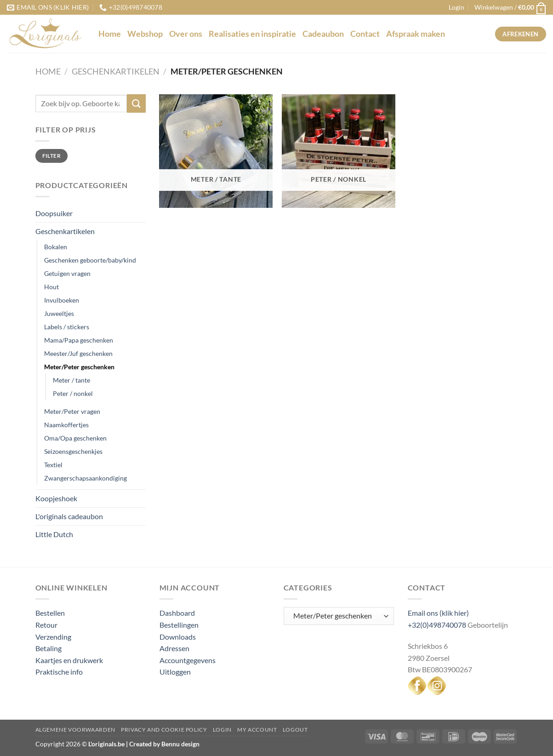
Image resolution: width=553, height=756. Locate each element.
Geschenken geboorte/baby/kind (90, 260)
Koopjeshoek (56, 498)
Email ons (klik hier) (438, 613)
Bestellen (50, 613)
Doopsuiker (54, 213)
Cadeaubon (323, 34)
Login (222, 730)
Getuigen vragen (67, 273)
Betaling (48, 648)
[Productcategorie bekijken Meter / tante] (216, 151)
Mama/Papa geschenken (79, 340)
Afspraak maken (416, 34)
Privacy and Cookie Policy (164, 730)
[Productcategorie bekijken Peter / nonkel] (339, 151)
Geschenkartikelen (116, 71)
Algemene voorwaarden (75, 730)
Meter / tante (71, 380)
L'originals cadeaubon (69, 516)
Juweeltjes (59, 313)
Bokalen (56, 247)
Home (110, 34)
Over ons (186, 34)
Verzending (53, 637)
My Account (257, 730)
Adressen (174, 648)
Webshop (145, 34)
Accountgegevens (188, 660)
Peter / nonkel (73, 393)
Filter (51, 156)
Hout (51, 287)
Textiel (53, 465)
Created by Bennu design (164, 744)
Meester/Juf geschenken (78, 353)
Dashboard (177, 613)
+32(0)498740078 (437, 625)
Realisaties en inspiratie (252, 34)
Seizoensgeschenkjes (73, 451)
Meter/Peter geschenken (79, 367)
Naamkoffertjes (66, 425)
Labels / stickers (67, 327)
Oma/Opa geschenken (75, 438)
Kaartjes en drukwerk (69, 660)
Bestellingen (179, 625)
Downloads (178, 637)
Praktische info (59, 672)
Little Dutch (54, 534)
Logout (295, 730)
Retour (46, 625)
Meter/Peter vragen (72, 411)
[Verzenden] (136, 103)
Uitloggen (175, 672)
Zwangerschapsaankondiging (86, 478)
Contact (365, 34)
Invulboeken (62, 300)
